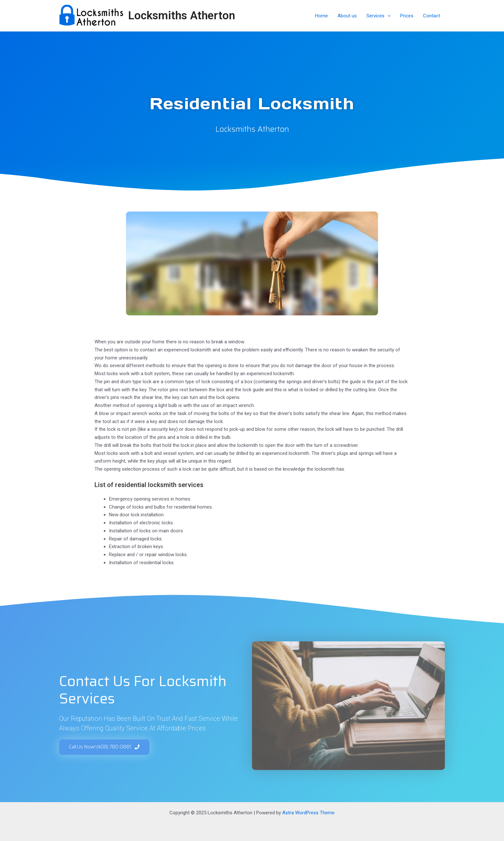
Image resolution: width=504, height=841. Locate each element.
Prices (407, 16)
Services (378, 16)
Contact (432, 16)
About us (347, 16)
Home (321, 16)
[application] (387, 16)
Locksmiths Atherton (182, 16)
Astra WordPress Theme (308, 813)
